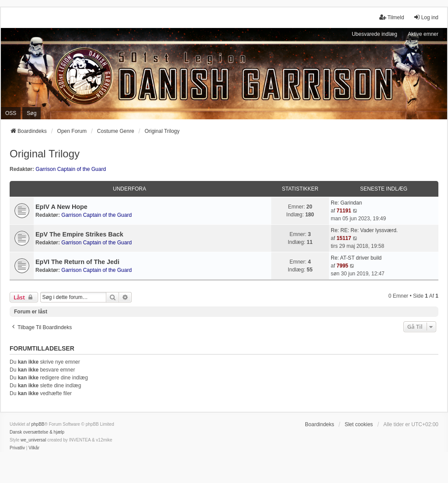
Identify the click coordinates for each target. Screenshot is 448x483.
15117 (344, 238)
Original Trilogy (45, 154)
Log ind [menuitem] (426, 17)
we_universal (33, 440)
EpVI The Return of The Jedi (77, 262)
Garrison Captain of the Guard (71, 169)
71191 (344, 211)
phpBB (38, 424)
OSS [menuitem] (11, 113)
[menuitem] (17, 448)
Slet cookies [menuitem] (359, 424)
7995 (342, 266)
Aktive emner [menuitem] (423, 34)
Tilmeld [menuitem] (392, 17)
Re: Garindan (346, 203)
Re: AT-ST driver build (356, 258)
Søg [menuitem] (31, 113)
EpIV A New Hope (61, 207)
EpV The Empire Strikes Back (79, 234)
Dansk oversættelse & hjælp (37, 432)
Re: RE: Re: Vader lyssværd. (364, 230)
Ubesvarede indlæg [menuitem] (374, 34)
